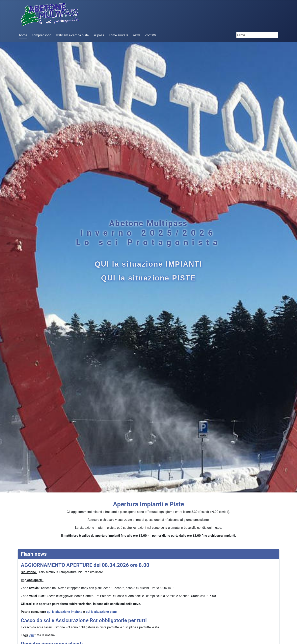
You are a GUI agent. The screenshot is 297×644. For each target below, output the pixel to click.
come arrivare (119, 35)
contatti (151, 35)
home (23, 35)
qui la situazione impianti (65, 612)
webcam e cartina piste (72, 35)
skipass (99, 35)
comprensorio (42, 35)
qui (32, 635)
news (137, 35)
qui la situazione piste (101, 612)
